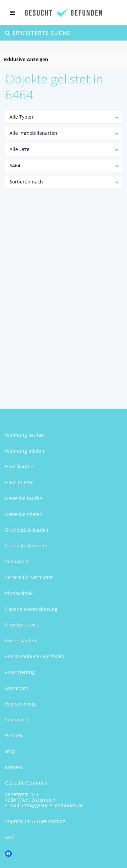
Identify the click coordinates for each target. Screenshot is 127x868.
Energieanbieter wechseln (35, 656)
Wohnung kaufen (25, 435)
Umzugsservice (22, 625)
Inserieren (17, 720)
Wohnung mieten (25, 451)
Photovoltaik (19, 593)
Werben (14, 735)
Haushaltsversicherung (31, 609)
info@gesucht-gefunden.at (52, 805)
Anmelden (17, 688)
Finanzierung (20, 672)
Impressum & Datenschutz (35, 821)
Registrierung (20, 704)
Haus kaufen (19, 466)
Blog (10, 751)
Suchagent (17, 561)
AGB (10, 837)
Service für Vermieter (29, 577)
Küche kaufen (21, 640)
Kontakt (14, 767)
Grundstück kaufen (27, 530)
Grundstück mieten (27, 545)
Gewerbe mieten (24, 514)
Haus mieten (19, 482)
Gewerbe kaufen (24, 498)
